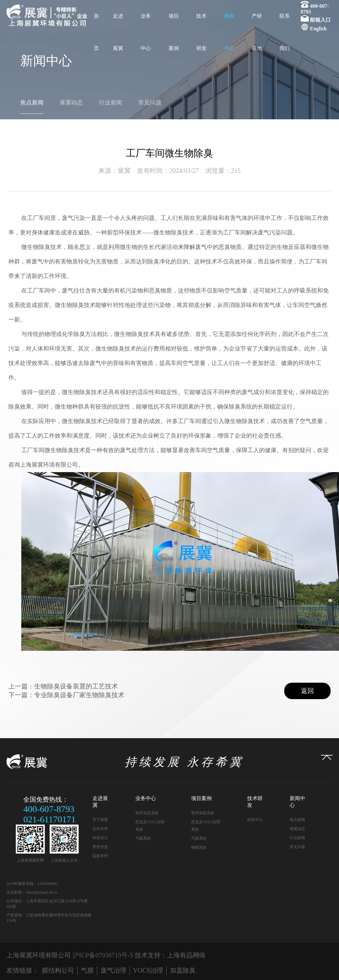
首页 (96, 32)
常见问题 (150, 103)
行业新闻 (111, 103)
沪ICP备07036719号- (101, 955)
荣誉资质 (100, 847)
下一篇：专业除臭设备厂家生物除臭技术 (66, 695)
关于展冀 (100, 820)
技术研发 (201, 32)
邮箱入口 (320, 20)
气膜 (87, 970)
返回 (307, 691)
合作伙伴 (100, 829)
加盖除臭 (183, 970)
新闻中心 (229, 32)
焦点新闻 (32, 103)
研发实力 (100, 838)
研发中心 (255, 820)
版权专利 (100, 856)
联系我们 (285, 32)
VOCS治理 (148, 970)
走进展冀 (118, 32)
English (318, 29)
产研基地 (257, 32)
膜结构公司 (58, 970)
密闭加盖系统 (147, 813)
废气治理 (113, 970)
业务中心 (146, 32)
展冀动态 (71, 103)
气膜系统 (143, 838)
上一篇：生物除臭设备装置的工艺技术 (63, 686)
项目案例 (174, 32)
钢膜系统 (199, 847)
